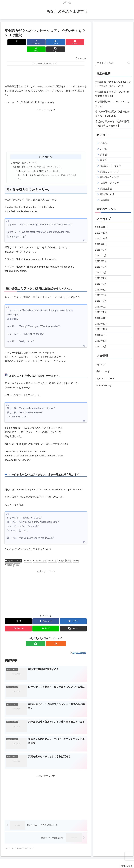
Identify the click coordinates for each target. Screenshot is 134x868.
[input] (113, 63)
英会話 (9, 559)
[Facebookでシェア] (25, 42)
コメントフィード (105, 379)
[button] (80, 42)
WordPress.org (104, 386)
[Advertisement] (46, 67)
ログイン (100, 365)
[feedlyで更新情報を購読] (43, 637)
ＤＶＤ (28, 554)
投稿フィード (103, 371)
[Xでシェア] (11, 42)
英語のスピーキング (13, 554)
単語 (61, 554)
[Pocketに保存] (53, 42)
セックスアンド (40, 554)
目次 (42, 150)
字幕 (69, 554)
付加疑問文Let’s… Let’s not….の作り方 (112, 104)
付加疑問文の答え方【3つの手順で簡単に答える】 (112, 94)
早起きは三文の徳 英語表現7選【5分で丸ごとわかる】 (112, 124)
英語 (17, 559)
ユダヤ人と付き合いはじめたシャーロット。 (43, 164)
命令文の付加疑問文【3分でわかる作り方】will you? (112, 114)
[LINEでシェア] (67, 42)
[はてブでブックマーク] (39, 42)
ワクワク (53, 554)
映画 (76, 554)
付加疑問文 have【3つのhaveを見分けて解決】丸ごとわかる (113, 84)
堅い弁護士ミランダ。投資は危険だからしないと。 (42, 160)
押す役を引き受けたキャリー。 (28, 156)
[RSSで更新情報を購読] (49, 637)
